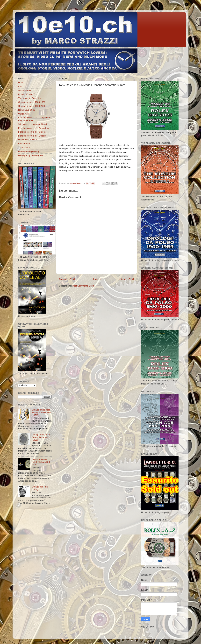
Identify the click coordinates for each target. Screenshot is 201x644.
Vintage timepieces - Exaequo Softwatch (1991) (42, 412)
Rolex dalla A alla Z (28, 140)
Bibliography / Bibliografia (31, 155)
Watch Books (25, 90)
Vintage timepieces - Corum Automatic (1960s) (42, 437)
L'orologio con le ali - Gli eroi (32, 132)
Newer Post (67, 279)
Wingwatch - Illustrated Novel (32, 124)
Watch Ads (23, 114)
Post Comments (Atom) (84, 286)
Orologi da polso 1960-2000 (32, 106)
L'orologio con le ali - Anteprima (34, 128)
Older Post (127, 279)
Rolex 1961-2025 (27, 94)
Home (97, 279)
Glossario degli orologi (29, 151)
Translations (24, 147)
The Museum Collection (30, 98)
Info (20, 86)
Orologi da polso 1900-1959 (32, 102)
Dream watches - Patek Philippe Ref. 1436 (41, 462)
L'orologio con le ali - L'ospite (32, 136)
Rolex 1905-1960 (27, 110)
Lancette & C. (25, 144)
